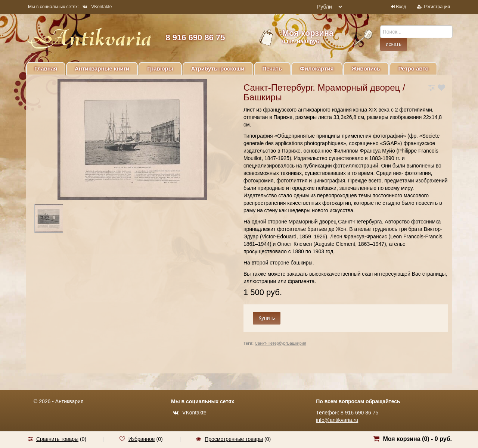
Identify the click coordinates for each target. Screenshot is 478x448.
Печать (272, 68)
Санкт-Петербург (271, 343)
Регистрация (437, 7)
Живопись (366, 68)
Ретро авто (413, 68)
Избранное (142, 439)
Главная (46, 68)
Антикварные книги (102, 68)
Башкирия (297, 343)
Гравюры (160, 68)
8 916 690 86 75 (195, 37)
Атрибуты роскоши (218, 68)
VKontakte (97, 7)
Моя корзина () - (417, 439)
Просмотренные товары (234, 439)
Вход (401, 7)
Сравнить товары (57, 439)
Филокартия (317, 68)
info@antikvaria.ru (337, 420)
